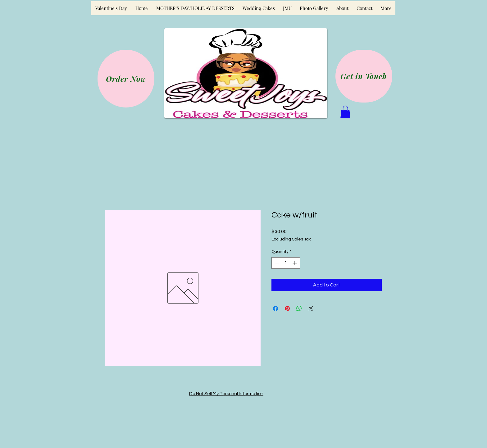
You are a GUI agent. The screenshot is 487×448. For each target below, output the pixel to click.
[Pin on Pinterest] (287, 309)
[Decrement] (276, 263)
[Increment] (295, 263)
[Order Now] (126, 79)
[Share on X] (311, 309)
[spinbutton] (286, 263)
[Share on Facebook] (275, 309)
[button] (345, 112)
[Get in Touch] (364, 76)
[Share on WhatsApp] (299, 309)
